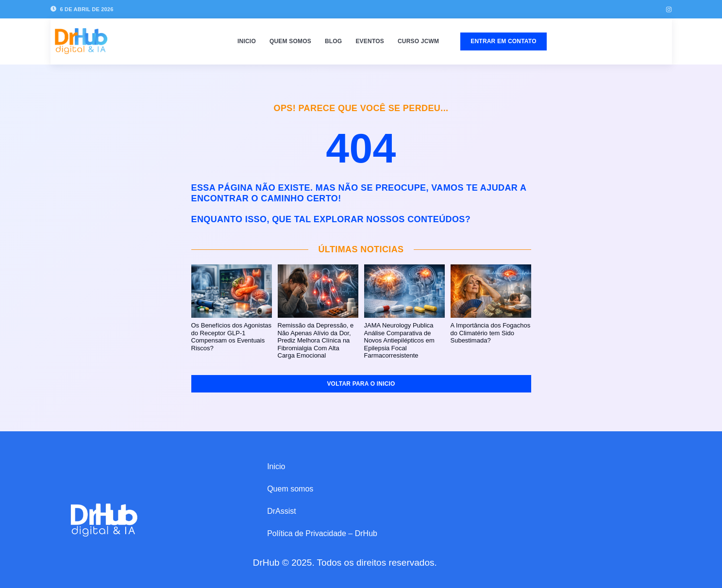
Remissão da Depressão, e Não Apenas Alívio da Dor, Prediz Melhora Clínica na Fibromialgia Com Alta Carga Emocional (316, 340)
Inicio (247, 41)
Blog (333, 41)
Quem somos (290, 41)
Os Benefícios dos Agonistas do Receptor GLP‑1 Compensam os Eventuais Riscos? (231, 337)
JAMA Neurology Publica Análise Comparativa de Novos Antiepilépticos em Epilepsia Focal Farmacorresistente (399, 340)
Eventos (370, 41)
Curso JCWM (418, 41)
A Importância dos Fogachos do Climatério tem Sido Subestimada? (491, 333)
